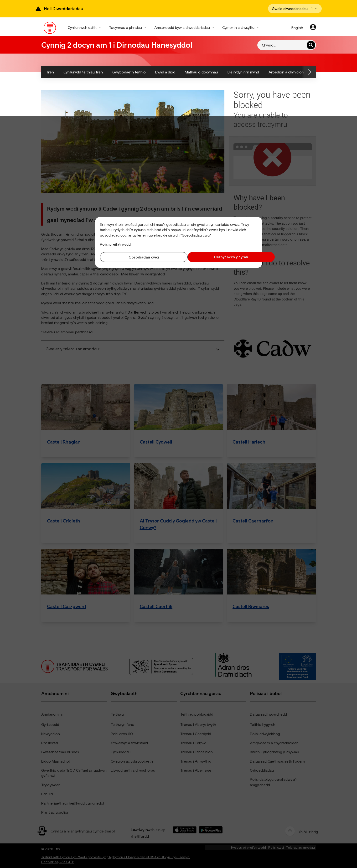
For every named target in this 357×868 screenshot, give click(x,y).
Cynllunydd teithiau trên (83, 72)
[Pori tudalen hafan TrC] (50, 29)
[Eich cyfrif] (313, 28)
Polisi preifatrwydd (115, 244)
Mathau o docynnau (201, 72)
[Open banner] (295, 9)
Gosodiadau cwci (138, 257)
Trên (50, 72)
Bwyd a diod (165, 72)
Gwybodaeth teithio (129, 72)
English (297, 28)
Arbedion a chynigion (286, 72)
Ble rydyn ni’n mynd (243, 72)
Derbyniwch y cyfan (219, 257)
